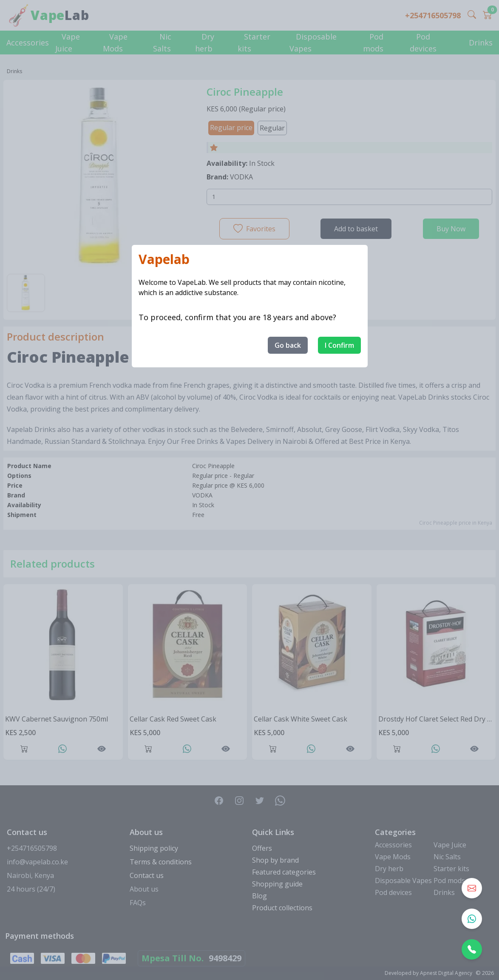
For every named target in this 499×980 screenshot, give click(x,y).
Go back (288, 345)
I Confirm (339, 345)
